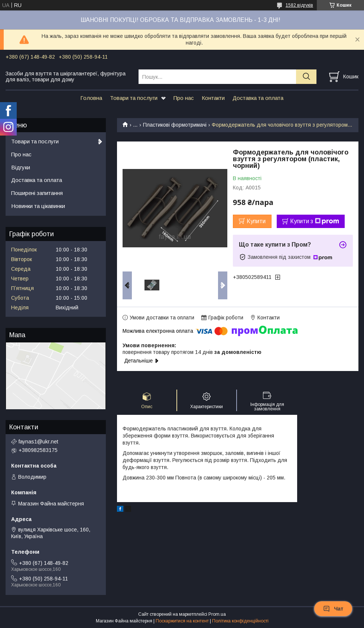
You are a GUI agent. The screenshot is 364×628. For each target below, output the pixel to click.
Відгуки (21, 167)
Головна (91, 98)
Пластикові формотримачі (175, 125)
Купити (256, 221)
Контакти (213, 98)
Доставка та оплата (258, 98)
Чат (333, 609)
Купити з (315, 221)
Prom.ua (217, 614)
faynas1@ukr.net (38, 442)
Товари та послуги (134, 98)
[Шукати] (306, 77)
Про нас (184, 98)
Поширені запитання (37, 193)
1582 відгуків (299, 5)
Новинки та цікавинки (38, 206)
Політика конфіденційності (240, 621)
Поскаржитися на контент (182, 621)
